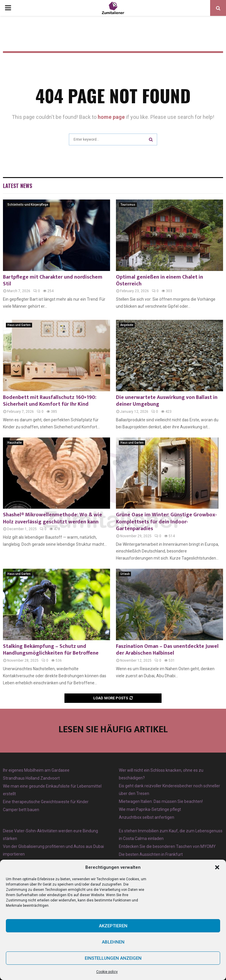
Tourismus (128, 205)
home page (111, 117)
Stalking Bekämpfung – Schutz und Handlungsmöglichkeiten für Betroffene (51, 650)
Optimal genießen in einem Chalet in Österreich (159, 281)
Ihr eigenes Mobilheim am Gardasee (36, 770)
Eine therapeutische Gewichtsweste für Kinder (46, 802)
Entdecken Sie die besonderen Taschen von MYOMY (167, 846)
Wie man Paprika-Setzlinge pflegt (150, 809)
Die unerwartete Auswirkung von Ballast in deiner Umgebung (167, 401)
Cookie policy (107, 972)
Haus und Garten (19, 325)
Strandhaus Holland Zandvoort (31, 778)
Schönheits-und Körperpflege (28, 205)
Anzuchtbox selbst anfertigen (147, 817)
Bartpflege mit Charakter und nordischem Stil (53, 281)
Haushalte (15, 443)
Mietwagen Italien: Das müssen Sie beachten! (161, 801)
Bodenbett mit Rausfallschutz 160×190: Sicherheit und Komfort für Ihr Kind (50, 401)
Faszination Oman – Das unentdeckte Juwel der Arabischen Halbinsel (167, 650)
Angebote (127, 325)
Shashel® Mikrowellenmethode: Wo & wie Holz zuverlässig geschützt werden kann (53, 518)
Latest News (18, 186)
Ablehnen (113, 942)
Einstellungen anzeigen (113, 958)
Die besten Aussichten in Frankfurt (151, 854)
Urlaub (125, 574)
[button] (217, 867)
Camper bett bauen (21, 810)
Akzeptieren (113, 926)
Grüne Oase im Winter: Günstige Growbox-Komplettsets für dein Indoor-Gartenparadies (166, 522)
